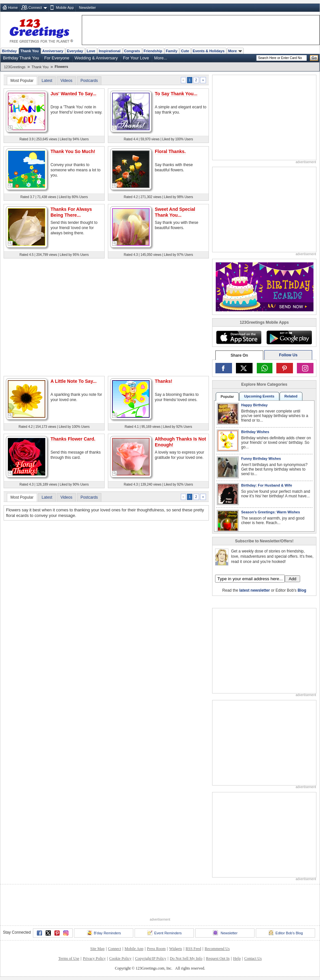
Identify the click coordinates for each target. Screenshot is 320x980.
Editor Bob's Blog (286, 933)
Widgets (176, 949)
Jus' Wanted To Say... (73, 94)
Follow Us (288, 355)
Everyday (75, 51)
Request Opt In (218, 958)
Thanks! (164, 381)
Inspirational (110, 51)
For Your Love (136, 58)
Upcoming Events (259, 396)
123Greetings (15, 67)
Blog (302, 590)
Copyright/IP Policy (151, 958)
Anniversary (53, 51)
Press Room (156, 949)
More (235, 51)
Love (91, 51)
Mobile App (65, 8)
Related (291, 396)
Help (237, 958)
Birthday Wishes (255, 432)
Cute (185, 51)
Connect (35, 8)
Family (172, 51)
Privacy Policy (94, 958)
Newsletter (87, 8)
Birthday (9, 51)
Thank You (29, 51)
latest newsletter (255, 590)
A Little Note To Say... (73, 381)
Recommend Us (217, 949)
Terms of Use (69, 958)
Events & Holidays (209, 51)
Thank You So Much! (73, 151)
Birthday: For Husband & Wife (267, 485)
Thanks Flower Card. (73, 439)
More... (161, 58)
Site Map (97, 949)
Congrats (132, 51)
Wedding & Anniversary (96, 58)
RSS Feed (193, 949)
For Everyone (57, 58)
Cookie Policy (120, 958)
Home (13, 8)
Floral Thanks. (170, 151)
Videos (66, 81)
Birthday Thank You (21, 58)
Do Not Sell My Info (186, 958)
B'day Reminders (104, 933)
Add (292, 579)
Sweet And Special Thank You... (175, 212)
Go (314, 58)
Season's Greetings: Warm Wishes (271, 512)
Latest (47, 81)
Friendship (153, 51)
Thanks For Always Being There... (71, 212)
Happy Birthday (254, 405)
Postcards (89, 81)
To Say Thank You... (176, 94)
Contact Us (253, 958)
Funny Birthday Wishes (261, 459)
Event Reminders (164, 933)
